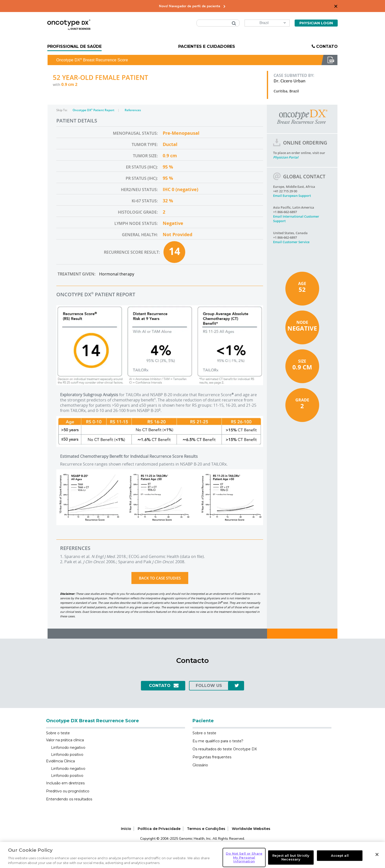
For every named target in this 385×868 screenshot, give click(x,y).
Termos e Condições (206, 829)
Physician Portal (286, 157)
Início (126, 829)
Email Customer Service (291, 242)
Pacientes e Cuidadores (207, 46)
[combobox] (218, 23)
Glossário (200, 765)
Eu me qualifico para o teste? (218, 741)
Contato (327, 46)
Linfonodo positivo (67, 755)
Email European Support (292, 196)
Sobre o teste (58, 733)
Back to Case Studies (160, 578)
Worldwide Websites (251, 829)
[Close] (377, 862)
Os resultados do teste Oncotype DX (225, 749)
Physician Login (316, 23)
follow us (209, 686)
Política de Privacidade (159, 829)
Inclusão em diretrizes (65, 783)
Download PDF (329, 60)
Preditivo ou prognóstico (68, 791)
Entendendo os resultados (69, 799)
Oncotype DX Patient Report (94, 110)
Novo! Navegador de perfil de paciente (190, 6)
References (133, 110)
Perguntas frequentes (212, 757)
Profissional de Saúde (74, 46)
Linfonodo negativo (68, 748)
